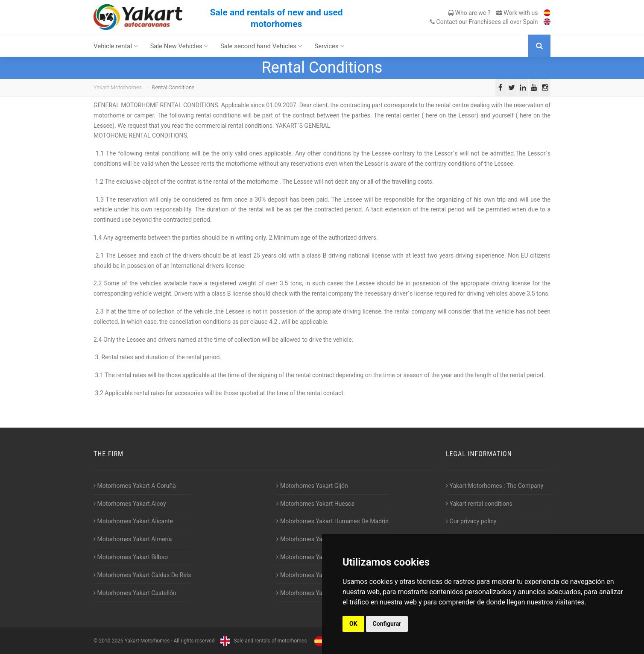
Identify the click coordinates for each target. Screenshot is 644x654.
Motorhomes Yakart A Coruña (135, 486)
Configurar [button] (387, 624)
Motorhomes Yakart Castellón (135, 593)
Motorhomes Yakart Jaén (312, 539)
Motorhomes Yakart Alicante (133, 521)
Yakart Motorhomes (118, 87)
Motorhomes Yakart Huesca (315, 504)
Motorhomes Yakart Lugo (312, 557)
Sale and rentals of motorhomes (262, 641)
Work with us (517, 13)
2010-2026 (111, 641)
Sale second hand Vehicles (261, 46)
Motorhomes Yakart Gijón (312, 486)
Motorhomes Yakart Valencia (316, 575)
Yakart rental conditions (479, 504)
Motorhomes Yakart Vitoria (314, 593)
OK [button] (353, 624)
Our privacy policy (471, 521)
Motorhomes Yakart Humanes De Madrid (332, 521)
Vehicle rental (116, 46)
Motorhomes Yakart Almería (133, 539)
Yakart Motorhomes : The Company (495, 486)
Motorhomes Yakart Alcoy (130, 504)
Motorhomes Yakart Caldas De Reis (142, 575)
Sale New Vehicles (179, 46)
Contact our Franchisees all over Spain (484, 22)
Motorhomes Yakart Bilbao (131, 557)
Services (329, 46)
